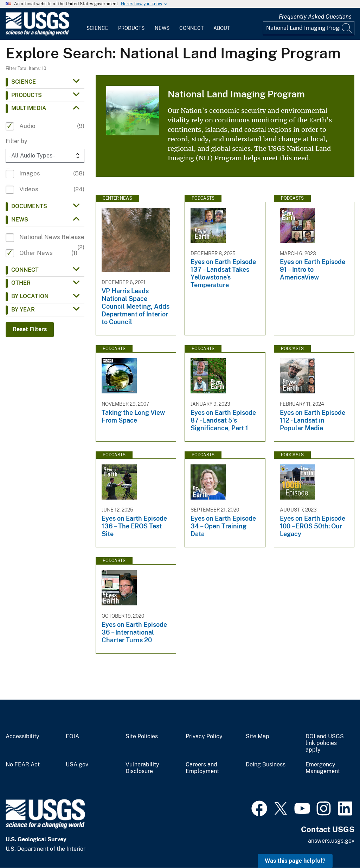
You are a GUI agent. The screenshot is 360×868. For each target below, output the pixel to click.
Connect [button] (25, 270)
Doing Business (266, 765)
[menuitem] (97, 24)
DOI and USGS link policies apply (325, 743)
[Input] (309, 28)
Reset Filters (30, 329)
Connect (191, 28)
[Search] (347, 28)
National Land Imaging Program (236, 94)
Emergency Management (323, 768)
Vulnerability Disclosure (142, 768)
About (222, 28)
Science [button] (24, 82)
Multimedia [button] (29, 108)
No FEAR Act (23, 765)
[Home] (37, 34)
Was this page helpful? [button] (295, 861)
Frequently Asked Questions (315, 17)
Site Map (258, 737)
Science (97, 28)
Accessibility (22, 737)
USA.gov (77, 765)
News (162, 28)
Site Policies (142, 737)
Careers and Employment (202, 768)
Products (131, 28)
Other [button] (21, 283)
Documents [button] (29, 206)
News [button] (20, 220)
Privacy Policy (204, 737)
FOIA (72, 737)
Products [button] (27, 95)
